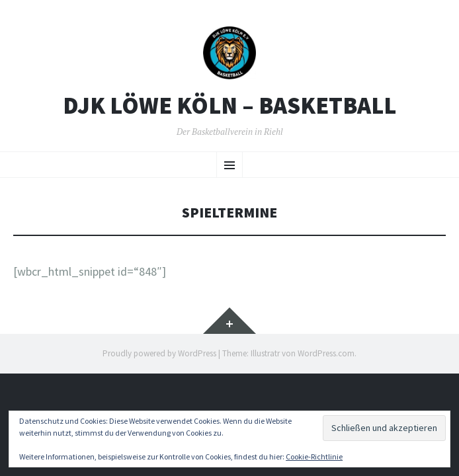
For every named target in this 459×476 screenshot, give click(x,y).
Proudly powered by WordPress (159, 353)
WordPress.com (326, 353)
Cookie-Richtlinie (314, 456)
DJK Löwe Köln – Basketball (230, 106)
